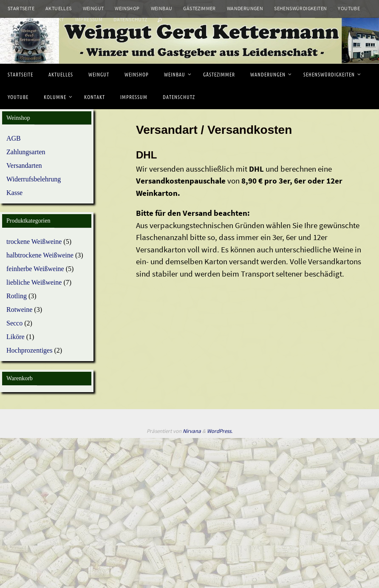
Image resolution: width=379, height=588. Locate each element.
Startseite (21, 8)
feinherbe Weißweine (35, 269)
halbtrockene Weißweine (40, 255)
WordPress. (220, 431)
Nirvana (192, 431)
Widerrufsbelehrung (34, 179)
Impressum (89, 19)
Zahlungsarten (26, 152)
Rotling (17, 296)
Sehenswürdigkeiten (300, 8)
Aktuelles (59, 8)
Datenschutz (130, 19)
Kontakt (53, 19)
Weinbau (162, 8)
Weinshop (127, 8)
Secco (14, 323)
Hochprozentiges (29, 350)
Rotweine (19, 310)
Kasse (14, 193)
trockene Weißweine (34, 242)
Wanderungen (245, 8)
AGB (14, 138)
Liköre (16, 337)
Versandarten (24, 165)
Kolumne (19, 19)
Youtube (349, 8)
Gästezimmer (199, 8)
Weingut (93, 8)
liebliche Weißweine (34, 282)
